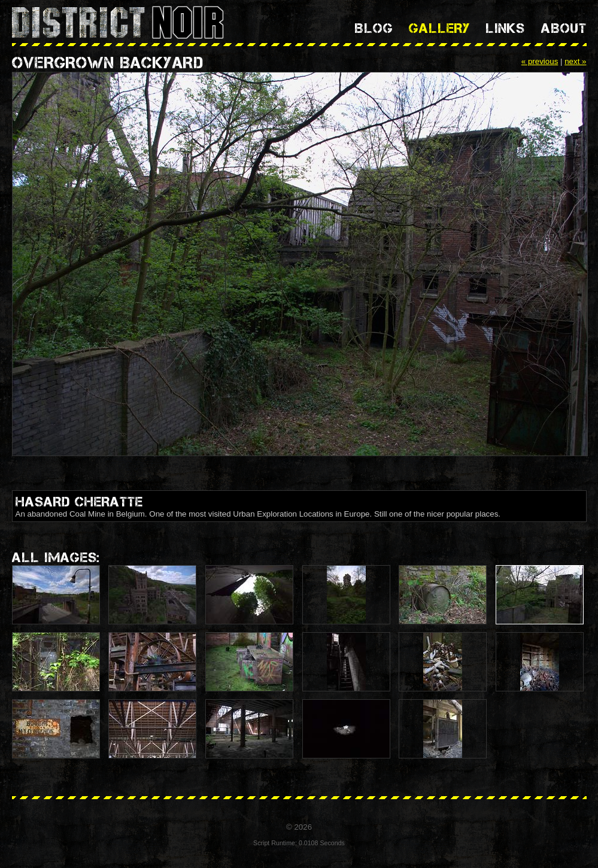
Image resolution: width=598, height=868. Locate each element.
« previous (540, 61)
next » (575, 61)
